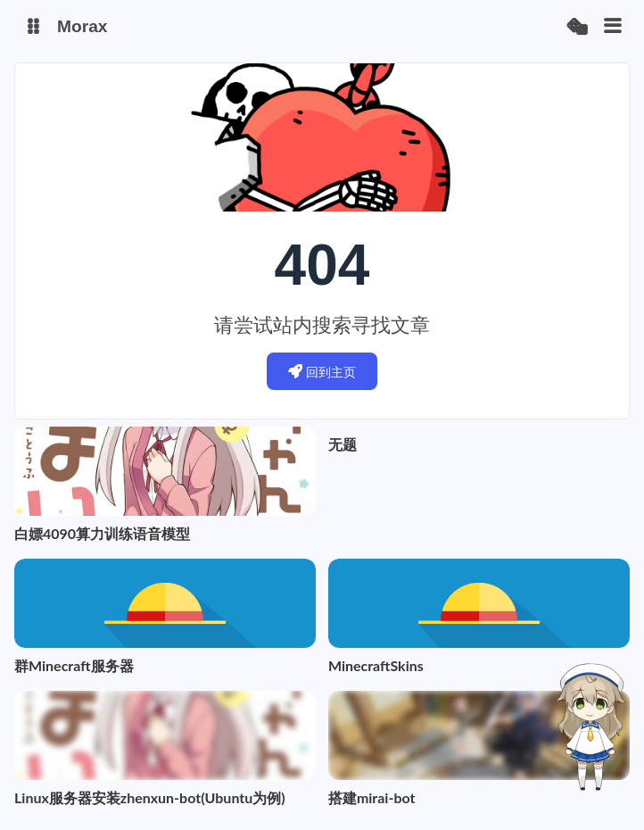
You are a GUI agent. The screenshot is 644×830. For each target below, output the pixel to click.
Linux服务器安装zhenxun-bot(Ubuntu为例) (150, 797)
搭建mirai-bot (372, 797)
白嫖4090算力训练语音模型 (102, 533)
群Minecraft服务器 (74, 665)
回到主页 (322, 372)
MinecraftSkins (376, 665)
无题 (343, 444)
